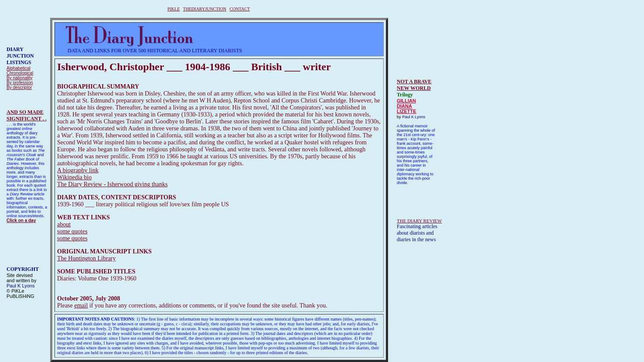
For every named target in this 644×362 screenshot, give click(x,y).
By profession (20, 83)
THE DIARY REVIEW (419, 221)
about (64, 224)
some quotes (72, 231)
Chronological (20, 73)
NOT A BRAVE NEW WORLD (414, 85)
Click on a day (21, 220)
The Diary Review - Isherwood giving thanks (112, 184)
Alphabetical (18, 68)
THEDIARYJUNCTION (205, 9)
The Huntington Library (87, 258)
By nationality (19, 78)
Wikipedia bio (74, 177)
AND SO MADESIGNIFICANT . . (27, 115)
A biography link (78, 170)
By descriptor (19, 87)
